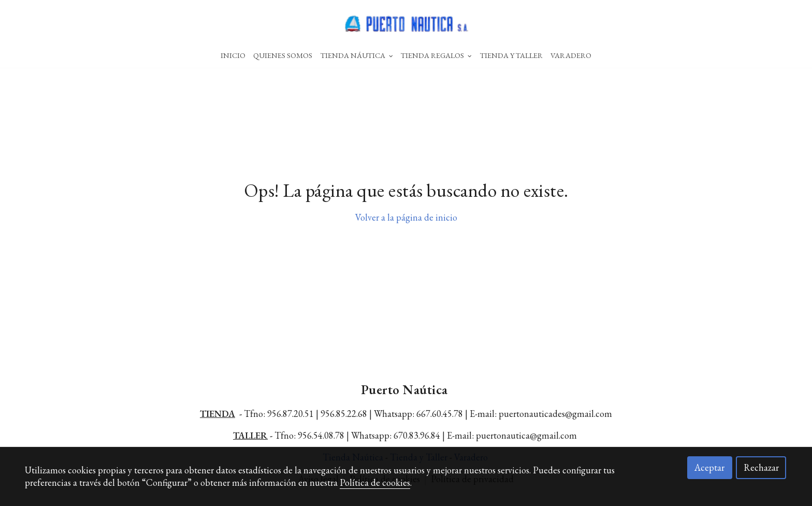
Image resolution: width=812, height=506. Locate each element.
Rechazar (761, 467)
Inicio (233, 55)
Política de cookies (375, 482)
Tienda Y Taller (511, 55)
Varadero (571, 55)
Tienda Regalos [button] (436, 55)
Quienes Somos (283, 55)
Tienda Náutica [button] (357, 55)
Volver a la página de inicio (406, 217)
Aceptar (709, 467)
